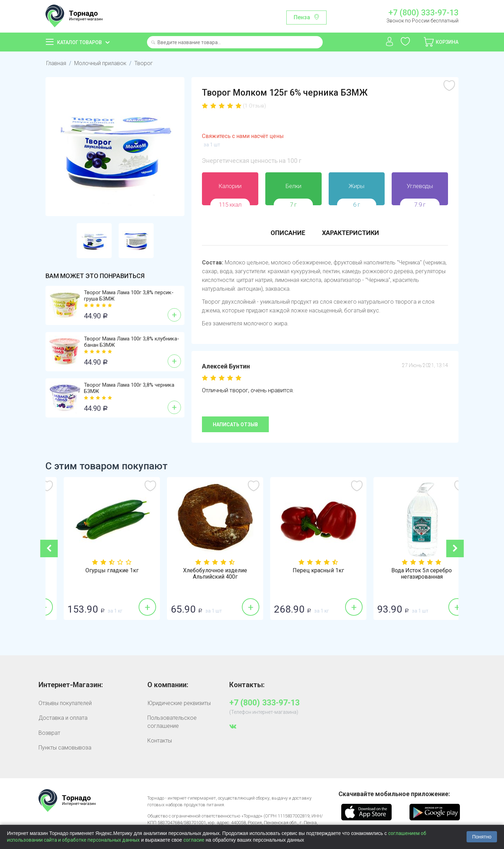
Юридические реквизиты (179, 703)
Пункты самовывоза (65, 748)
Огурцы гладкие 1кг (201, 571)
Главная (56, 63)
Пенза (302, 17)
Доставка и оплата (63, 718)
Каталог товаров (79, 42)
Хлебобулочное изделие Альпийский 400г (304, 574)
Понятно (482, 837)
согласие (194, 840)
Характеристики (351, 233)
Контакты (160, 741)
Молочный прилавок (100, 63)
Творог (144, 63)
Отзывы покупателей (65, 703)
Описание (288, 233)
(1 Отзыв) (254, 106)
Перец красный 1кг (407, 571)
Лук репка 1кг (97, 571)
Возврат (49, 733)
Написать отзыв (235, 424)
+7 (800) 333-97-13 (423, 13)
